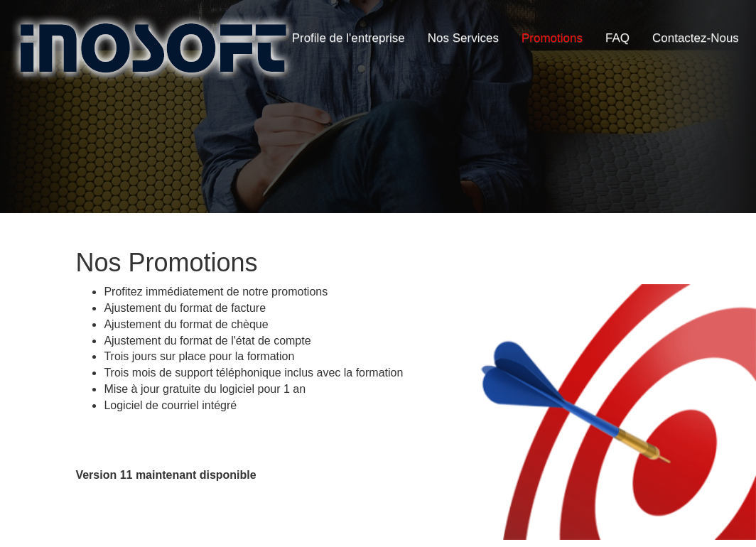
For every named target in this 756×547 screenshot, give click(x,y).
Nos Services (463, 38)
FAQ (617, 38)
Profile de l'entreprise (349, 38)
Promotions (552, 38)
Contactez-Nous (696, 38)
